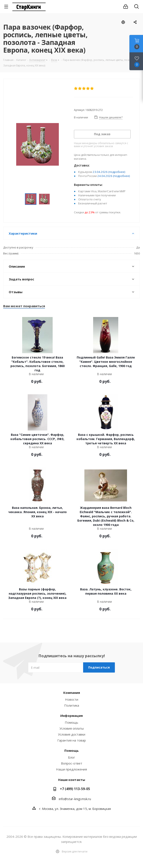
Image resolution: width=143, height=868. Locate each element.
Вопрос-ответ (72, 763)
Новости (72, 699)
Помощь (71, 722)
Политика (72, 705)
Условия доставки (72, 734)
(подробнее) (117, 172)
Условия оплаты (72, 728)
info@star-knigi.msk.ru (75, 799)
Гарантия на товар (72, 740)
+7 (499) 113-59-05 (75, 789)
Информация (71, 716)
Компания (72, 693)
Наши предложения (71, 769)
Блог (71, 757)
